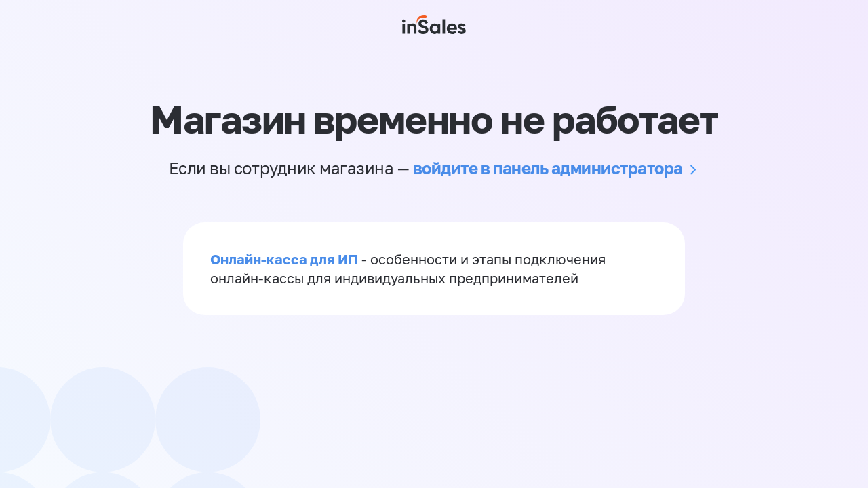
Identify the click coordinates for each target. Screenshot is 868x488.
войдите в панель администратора (548, 168)
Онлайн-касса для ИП (284, 259)
